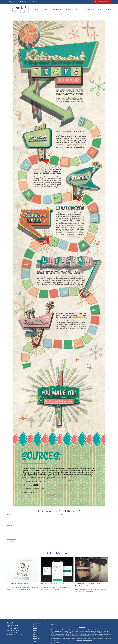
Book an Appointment (102, 2)
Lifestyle (36, 636)
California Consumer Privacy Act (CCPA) (96, 639)
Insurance (36, 631)
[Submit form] (11, 542)
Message (10, 526)
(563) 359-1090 (15, 627)
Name (9, 514)
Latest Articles (37, 638)
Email (62, 514)
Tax (34, 632)
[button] (37, 10)
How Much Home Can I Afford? (54, 584)
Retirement (36, 625)
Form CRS (56, 624)
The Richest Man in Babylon (19, 584)
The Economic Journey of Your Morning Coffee (89, 585)
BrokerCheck (82, 627)
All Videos (36, 640)
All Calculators (37, 642)
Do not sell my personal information (84, 640)
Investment (36, 627)
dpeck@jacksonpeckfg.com (29, 2)
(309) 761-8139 (12, 2)
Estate (35, 629)
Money (35, 634)
